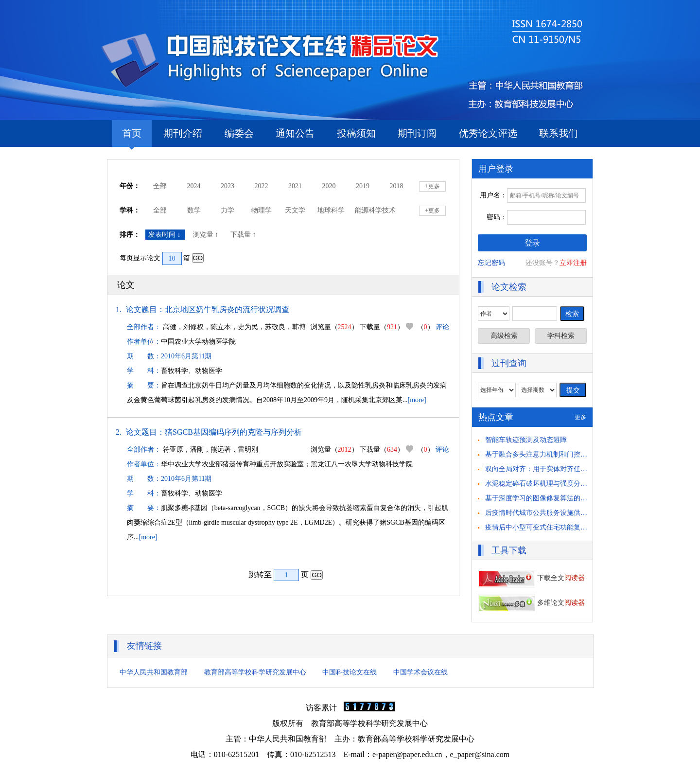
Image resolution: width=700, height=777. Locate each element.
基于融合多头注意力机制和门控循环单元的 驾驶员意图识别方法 (581, 454)
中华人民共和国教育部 (154, 672)
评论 (442, 327)
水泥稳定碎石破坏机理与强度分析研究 (543, 484)
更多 (580, 417)
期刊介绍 (183, 133)
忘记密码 (491, 263)
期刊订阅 (417, 133)
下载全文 (531, 578)
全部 (160, 186)
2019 (363, 186)
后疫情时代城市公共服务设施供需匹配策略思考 (557, 513)
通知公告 (295, 133)
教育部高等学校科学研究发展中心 (255, 672)
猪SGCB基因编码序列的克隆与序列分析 (233, 432)
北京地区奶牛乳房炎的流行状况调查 (227, 309)
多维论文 (531, 603)
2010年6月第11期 (186, 356)
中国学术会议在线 (420, 672)
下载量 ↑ (244, 235)
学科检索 (561, 336)
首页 (132, 137)
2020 (329, 186)
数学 (194, 210)
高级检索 (504, 336)
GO (198, 258)
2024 (194, 186)
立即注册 (573, 263)
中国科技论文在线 (350, 672)
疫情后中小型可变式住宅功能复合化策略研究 (553, 527)
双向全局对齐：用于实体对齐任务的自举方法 (553, 469)
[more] (417, 400)
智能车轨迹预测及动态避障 (526, 440)
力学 (227, 210)
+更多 (432, 186)
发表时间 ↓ (165, 235)
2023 (227, 186)
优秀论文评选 (488, 133)
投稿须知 (356, 133)
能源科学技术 (375, 210)
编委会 (239, 133)
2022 (262, 186)
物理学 (262, 210)
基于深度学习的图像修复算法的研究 (540, 498)
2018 (397, 186)
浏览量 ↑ (207, 235)
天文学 (295, 210)
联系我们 (559, 133)
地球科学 (331, 210)
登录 (532, 243)
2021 (295, 186)
